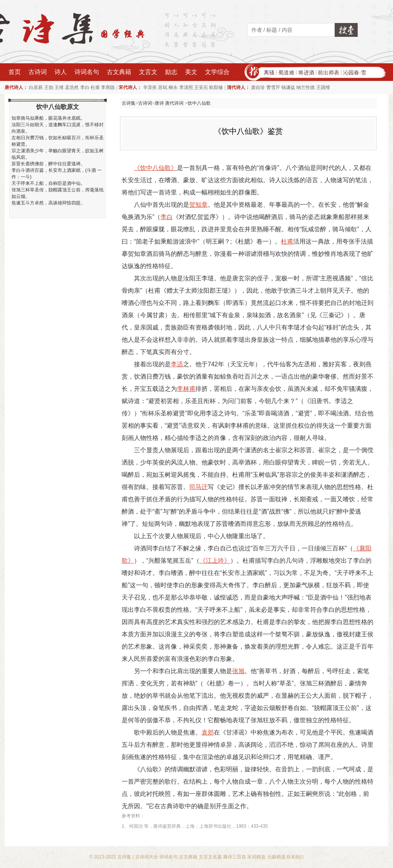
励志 (171, 72)
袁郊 (208, 732)
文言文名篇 (210, 857)
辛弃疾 (150, 87)
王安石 (201, 87)
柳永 (173, 87)
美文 (191, 72)
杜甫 (95, 87)
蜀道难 (286, 72)
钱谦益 (288, 87)
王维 (59, 87)
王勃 (49, 87)
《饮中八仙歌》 (155, 168)
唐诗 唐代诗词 (170, 103)
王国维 (323, 87)
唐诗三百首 (234, 857)
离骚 (269, 72)
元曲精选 (276, 857)
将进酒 (306, 72)
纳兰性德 (305, 87)
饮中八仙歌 (199, 103)
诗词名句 (87, 72)
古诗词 (38, 72)
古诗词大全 (147, 857)
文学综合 (217, 72)
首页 (15, 72)
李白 (85, 87)
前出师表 (329, 72)
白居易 (36, 87)
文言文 (148, 72)
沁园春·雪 (355, 72)
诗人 (61, 72)
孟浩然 (72, 87)
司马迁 (198, 487)
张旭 (238, 671)
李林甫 (186, 389)
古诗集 (129, 103)
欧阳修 (216, 87)
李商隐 (108, 87)
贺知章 (198, 205)
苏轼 (163, 87)
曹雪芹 (273, 87)
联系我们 (295, 857)
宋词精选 (256, 857)
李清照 (186, 87)
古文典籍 (119, 72)
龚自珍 (258, 87)
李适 (177, 364)
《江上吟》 (215, 561)
